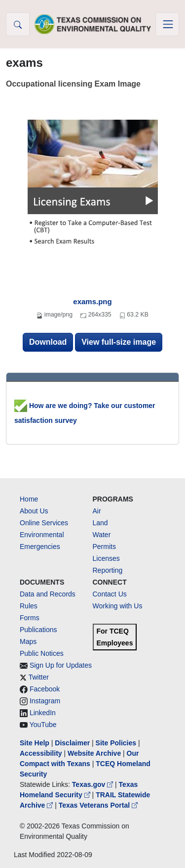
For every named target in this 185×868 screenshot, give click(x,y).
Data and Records (48, 594)
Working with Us (118, 606)
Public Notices (42, 653)
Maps (28, 641)
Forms (30, 618)
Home (29, 499)
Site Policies (116, 743)
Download (48, 342)
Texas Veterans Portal (98, 805)
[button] (18, 24)
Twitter (39, 677)
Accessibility (42, 753)
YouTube (43, 725)
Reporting (108, 570)
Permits (104, 547)
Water (102, 535)
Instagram (45, 701)
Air (97, 511)
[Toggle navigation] (167, 24)
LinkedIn (43, 713)
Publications (38, 630)
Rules (29, 606)
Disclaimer (72, 743)
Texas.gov (93, 784)
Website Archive (94, 753)
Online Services (44, 523)
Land (100, 523)
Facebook (45, 689)
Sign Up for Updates (61, 665)
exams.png (92, 301)
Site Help (35, 743)
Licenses (106, 558)
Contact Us (110, 594)
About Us (34, 511)
